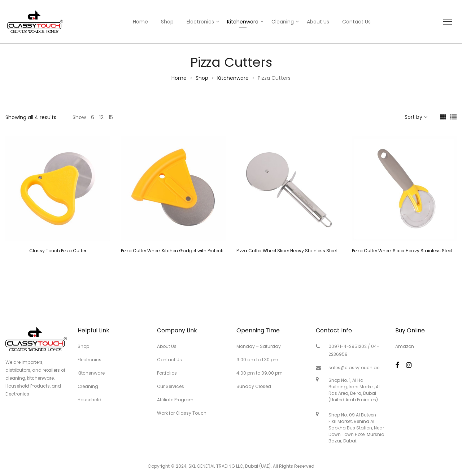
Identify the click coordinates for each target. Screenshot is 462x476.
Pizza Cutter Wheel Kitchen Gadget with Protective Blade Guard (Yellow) (199, 251)
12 (101, 117)
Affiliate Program (175, 400)
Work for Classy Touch (182, 413)
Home (140, 22)
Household (90, 400)
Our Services (171, 386)
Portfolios (167, 373)
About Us (318, 22)
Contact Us (356, 22)
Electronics (200, 22)
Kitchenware (243, 22)
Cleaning (283, 22)
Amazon (405, 346)
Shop (167, 22)
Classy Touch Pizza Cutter (58, 251)
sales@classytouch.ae (354, 368)
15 (111, 117)
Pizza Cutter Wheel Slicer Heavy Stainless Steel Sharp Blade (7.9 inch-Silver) (319, 251)
